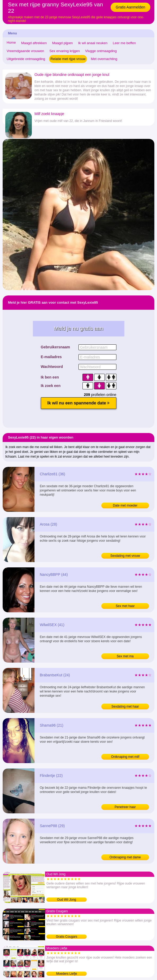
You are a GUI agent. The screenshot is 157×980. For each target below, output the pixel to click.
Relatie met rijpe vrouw (68, 59)
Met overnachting (104, 59)
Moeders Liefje (67, 974)
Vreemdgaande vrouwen (25, 51)
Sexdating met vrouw (125, 556)
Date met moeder (125, 505)
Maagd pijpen (63, 43)
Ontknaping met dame (125, 857)
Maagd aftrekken (34, 43)
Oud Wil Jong (67, 900)
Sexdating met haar (125, 706)
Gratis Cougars (67, 937)
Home (11, 42)
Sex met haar (125, 606)
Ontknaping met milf (125, 757)
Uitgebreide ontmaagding (26, 59)
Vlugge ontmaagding (101, 51)
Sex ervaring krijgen (65, 51)
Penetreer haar (125, 807)
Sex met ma (125, 656)
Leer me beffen (124, 43)
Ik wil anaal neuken (93, 43)
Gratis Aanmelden (130, 7)
